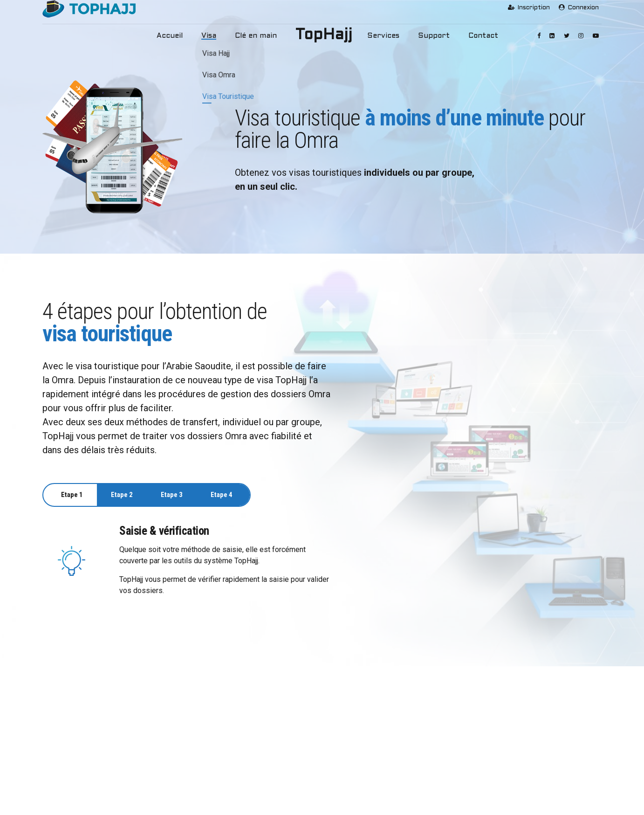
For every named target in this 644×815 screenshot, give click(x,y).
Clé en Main (212, 777)
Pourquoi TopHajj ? (77, 734)
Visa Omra (210, 748)
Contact (468, 36)
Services (380, 36)
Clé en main (260, 36)
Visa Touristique (218, 762)
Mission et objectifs (79, 748)
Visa (219, 36)
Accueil (184, 36)
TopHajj (324, 35)
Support (424, 36)
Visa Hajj (208, 734)
